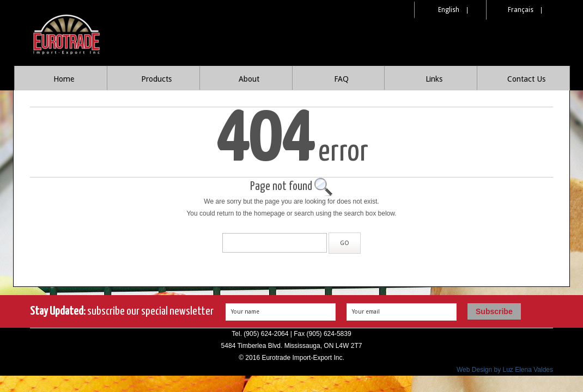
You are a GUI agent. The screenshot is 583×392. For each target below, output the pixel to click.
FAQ (341, 79)
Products (156, 79)
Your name (245, 312)
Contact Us (526, 79)
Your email (366, 312)
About (249, 79)
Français (521, 10)
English (449, 10)
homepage (269, 213)
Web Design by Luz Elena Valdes (505, 370)
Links (434, 79)
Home (64, 79)
